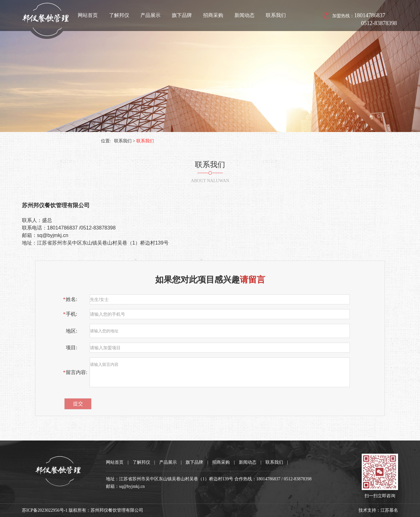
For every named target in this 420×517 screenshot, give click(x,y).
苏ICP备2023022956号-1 (45, 510)
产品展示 (150, 15)
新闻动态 (244, 15)
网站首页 (88, 15)
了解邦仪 (119, 15)
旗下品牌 (182, 15)
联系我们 (276, 15)
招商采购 (213, 15)
